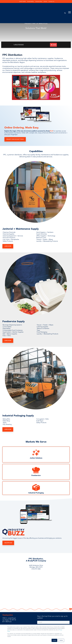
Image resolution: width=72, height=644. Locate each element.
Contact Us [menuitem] (52, 1)
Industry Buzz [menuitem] (39, 1)
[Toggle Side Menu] (70, 5)
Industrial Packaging (36, 493)
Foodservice (36, 475)
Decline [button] (61, 640)
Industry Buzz (8, 543)
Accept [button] (54, 640)
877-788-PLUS (7, 611)
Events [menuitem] (45, 1)
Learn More (8, 246)
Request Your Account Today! (15, 139)
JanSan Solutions (36, 458)
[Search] (65, 6)
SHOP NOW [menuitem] (22, 1)
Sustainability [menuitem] (30, 1)
